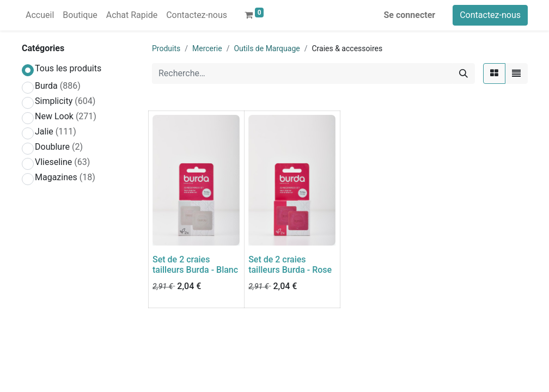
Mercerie (207, 48)
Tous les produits (68, 68)
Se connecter (410, 15)
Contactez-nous (490, 15)
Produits (166, 48)
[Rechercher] (463, 73)
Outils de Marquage (267, 48)
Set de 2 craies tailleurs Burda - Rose (290, 265)
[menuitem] (40, 15)
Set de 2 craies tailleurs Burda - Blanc (195, 265)
